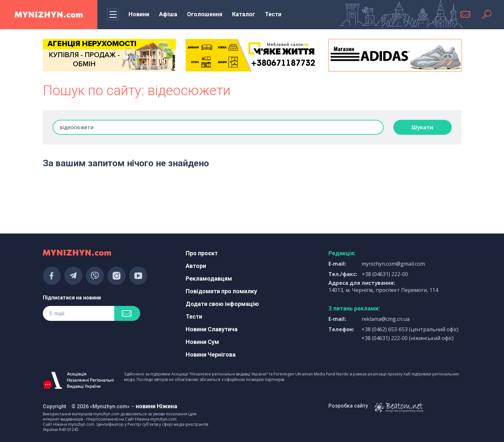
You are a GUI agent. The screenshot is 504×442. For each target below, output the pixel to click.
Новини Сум (202, 342)
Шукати (422, 127)
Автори (196, 266)
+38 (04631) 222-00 (385, 274)
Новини (139, 14)
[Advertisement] (109, 193)
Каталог (244, 14)
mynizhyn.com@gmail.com (393, 264)
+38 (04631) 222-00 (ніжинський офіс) (408, 338)
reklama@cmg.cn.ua (386, 319)
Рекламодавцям (209, 278)
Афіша (168, 14)
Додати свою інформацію (222, 304)
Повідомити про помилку (221, 291)
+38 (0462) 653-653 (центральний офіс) (410, 329)
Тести (273, 14)
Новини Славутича (212, 329)
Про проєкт (202, 253)
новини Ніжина (156, 406)
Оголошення (205, 14)
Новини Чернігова (211, 354)
